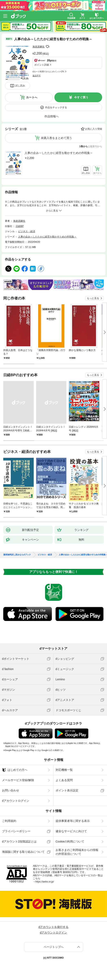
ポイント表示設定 (67, 790)
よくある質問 (64, 780)
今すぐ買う (81, 97)
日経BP (20, 226)
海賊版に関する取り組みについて (23, 852)
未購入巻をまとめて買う (56, 138)
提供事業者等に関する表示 (73, 821)
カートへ (32, 97)
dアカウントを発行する (54, 927)
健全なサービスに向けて (71, 831)
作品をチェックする (56, 107)
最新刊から (96, 146)
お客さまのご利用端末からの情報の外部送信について (77, 852)
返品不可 (37, 76)
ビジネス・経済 (27, 231)
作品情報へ (52, 116)
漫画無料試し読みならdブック (17, 555)
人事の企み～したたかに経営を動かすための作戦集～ (59, 153)
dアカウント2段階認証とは (19, 841)
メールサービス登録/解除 (18, 780)
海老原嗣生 (39, 47)
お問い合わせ (11, 790)
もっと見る (93, 298)
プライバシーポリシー (16, 831)
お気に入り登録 (94, 129)
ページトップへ (54, 947)
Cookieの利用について (70, 841)
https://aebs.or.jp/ (45, 882)
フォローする (48, 47)
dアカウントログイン (16, 801)
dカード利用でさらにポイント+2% (48, 72)
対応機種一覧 (64, 770)
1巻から (84, 146)
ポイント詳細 (42, 65)
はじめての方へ (15, 770)
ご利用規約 (9, 821)
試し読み (20, 86)
